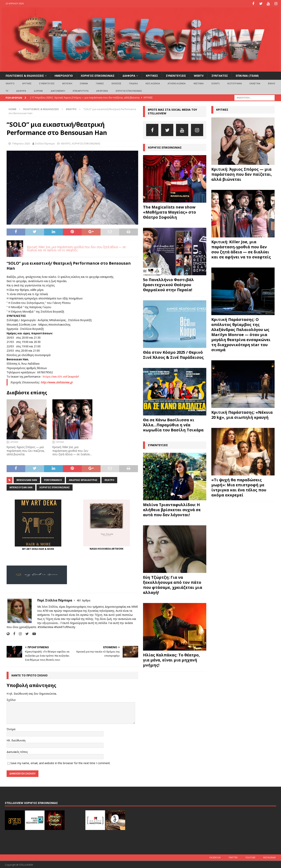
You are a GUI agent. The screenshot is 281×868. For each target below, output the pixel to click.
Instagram (269, 857)
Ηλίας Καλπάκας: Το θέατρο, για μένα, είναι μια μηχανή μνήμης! (171, 659)
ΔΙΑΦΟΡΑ (129, 75)
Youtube (250, 857)
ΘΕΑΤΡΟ (10, 83)
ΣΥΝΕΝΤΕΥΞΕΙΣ (176, 75)
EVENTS (216, 83)
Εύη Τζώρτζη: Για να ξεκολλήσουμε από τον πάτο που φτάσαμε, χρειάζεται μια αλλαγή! (173, 584)
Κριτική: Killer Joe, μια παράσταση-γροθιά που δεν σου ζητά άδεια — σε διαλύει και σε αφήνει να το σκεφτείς (76, 248)
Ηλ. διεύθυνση (16, 740)
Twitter (233, 857)
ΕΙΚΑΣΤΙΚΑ (255, 83)
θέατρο (109, 479)
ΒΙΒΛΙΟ (272, 83)
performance (53, 479)
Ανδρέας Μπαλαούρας (83, 479)
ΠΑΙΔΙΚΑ (133, 83)
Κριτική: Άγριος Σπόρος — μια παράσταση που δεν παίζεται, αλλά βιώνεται (26, 450)
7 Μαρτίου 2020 (21, 143)
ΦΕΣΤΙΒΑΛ (199, 83)
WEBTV (199, 75)
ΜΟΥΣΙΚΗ (67, 83)
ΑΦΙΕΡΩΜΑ (102, 90)
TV (7, 90)
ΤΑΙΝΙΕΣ (100, 83)
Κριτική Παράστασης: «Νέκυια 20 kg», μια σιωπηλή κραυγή (242, 414)
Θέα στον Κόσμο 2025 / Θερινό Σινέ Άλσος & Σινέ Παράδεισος (173, 354)
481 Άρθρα (83, 600)
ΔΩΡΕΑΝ (38, 90)
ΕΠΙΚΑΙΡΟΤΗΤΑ (81, 90)
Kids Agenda (153, 83)
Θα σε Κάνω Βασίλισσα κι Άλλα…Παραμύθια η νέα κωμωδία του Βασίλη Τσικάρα (173, 424)
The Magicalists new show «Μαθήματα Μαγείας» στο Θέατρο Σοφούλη (170, 212)
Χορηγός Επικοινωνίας (55, 487)
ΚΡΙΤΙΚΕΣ (152, 75)
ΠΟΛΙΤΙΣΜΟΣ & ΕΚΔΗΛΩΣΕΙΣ (25, 75)
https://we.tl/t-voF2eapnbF (61, 376)
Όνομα (11, 729)
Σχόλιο (11, 699)
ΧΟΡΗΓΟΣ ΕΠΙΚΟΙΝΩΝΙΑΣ (98, 75)
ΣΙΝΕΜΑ (84, 83)
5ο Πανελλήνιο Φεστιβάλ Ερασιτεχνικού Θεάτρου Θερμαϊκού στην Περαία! (168, 284)
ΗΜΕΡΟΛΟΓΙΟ (64, 75)
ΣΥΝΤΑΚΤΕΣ (220, 75)
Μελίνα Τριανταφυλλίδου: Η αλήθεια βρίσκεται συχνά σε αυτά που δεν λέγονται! (172, 509)
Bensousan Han (27, 479)
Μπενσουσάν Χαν (21, 487)
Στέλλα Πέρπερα (45, 143)
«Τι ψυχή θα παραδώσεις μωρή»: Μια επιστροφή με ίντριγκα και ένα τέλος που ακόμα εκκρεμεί (239, 487)
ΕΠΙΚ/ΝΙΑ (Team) (247, 75)
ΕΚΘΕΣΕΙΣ (117, 83)
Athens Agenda (177, 83)
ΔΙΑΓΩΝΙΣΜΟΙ (58, 90)
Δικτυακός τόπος (17, 751)
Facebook (215, 857)
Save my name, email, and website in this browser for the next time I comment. (60, 762)
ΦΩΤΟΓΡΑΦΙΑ (235, 83)
